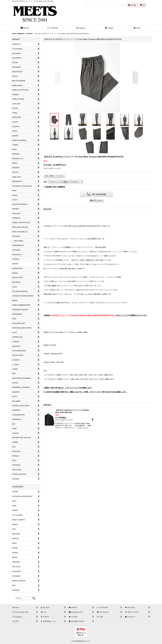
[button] (137, 28)
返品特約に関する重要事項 (54, 187)
